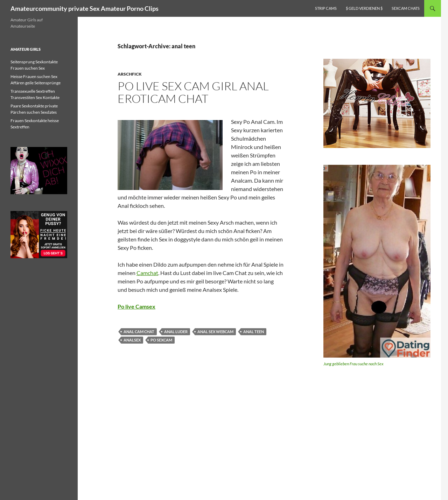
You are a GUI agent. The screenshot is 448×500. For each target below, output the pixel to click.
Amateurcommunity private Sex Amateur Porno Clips (85, 8)
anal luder (176, 332)
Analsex (132, 340)
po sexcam (161, 340)
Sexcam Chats (406, 8)
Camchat (147, 273)
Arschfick (130, 74)
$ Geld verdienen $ (364, 8)
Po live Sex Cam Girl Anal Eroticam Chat (193, 92)
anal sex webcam (215, 332)
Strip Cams (326, 8)
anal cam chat (139, 332)
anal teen (254, 332)
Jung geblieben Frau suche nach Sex (353, 364)
